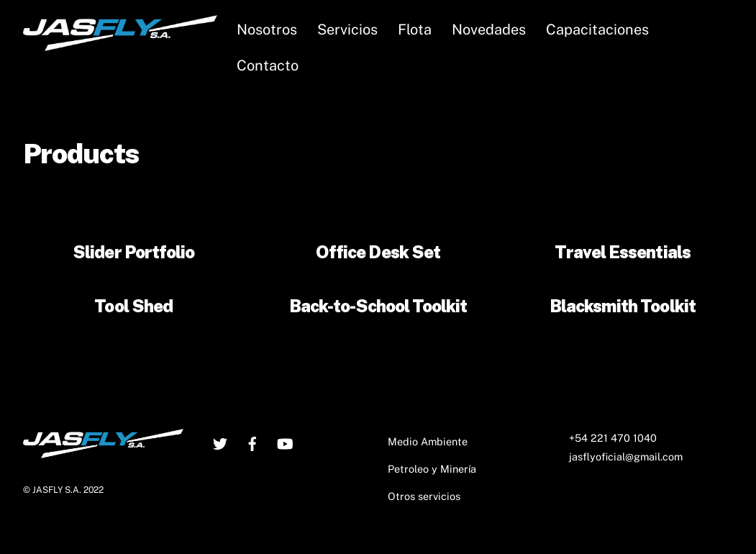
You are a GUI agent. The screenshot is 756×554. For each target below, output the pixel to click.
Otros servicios (424, 496)
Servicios (347, 29)
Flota (415, 29)
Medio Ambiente (428, 441)
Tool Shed (133, 306)
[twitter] (220, 441)
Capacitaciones (597, 29)
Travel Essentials (623, 252)
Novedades (489, 29)
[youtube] (285, 441)
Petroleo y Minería (432, 469)
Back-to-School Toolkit (378, 306)
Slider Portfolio (133, 252)
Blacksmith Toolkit (623, 306)
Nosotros (267, 29)
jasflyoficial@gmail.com (626, 457)
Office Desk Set (378, 252)
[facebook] (252, 441)
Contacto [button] (268, 65)
